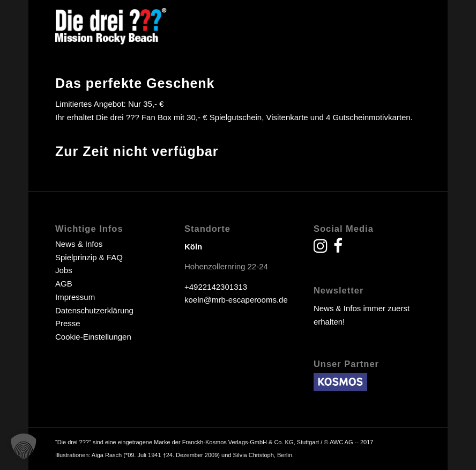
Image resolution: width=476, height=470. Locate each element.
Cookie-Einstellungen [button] (93, 337)
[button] (24, 446)
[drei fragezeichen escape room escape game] (111, 25)
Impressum (75, 297)
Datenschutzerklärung (94, 310)
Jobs (64, 270)
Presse (68, 323)
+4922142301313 (216, 287)
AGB (64, 284)
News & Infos (79, 244)
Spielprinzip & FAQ (89, 257)
